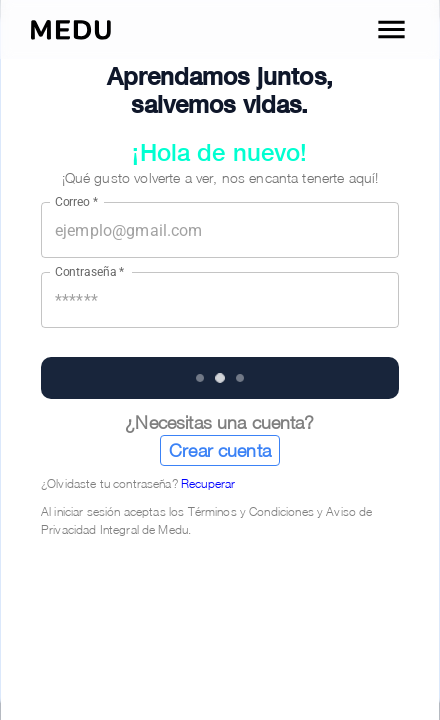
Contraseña (90, 272)
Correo (76, 202)
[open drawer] (391, 29)
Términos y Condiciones (251, 511)
